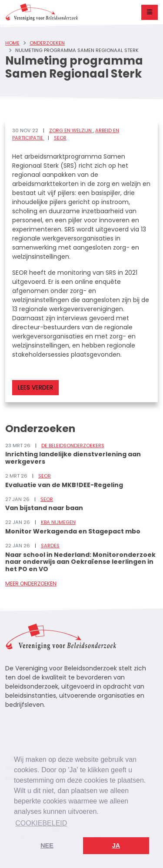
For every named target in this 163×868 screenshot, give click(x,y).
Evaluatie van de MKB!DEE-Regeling (64, 485)
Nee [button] (47, 845)
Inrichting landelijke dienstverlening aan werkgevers (73, 458)
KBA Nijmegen (58, 522)
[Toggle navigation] (150, 12)
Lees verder (35, 387)
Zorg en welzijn (71, 130)
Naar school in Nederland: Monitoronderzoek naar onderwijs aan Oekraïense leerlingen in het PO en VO (80, 562)
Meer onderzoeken (31, 584)
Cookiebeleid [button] (41, 823)
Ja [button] (116, 845)
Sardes (50, 546)
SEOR (60, 138)
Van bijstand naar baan (44, 508)
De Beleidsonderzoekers (73, 445)
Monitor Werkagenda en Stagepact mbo (73, 531)
